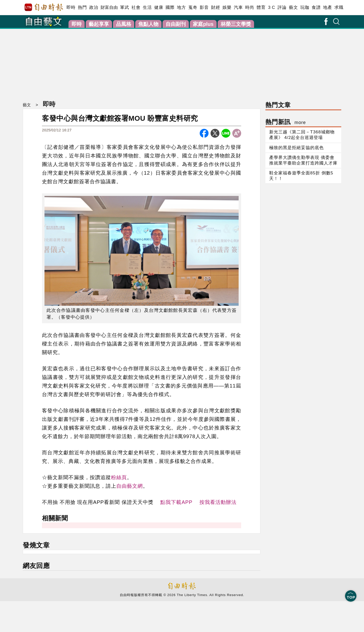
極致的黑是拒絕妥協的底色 (297, 148)
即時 (71, 7)
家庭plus (203, 24)
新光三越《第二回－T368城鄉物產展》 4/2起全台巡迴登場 (302, 135)
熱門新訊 (286, 122)
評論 (282, 7)
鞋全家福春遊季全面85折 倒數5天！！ (301, 176)
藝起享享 (99, 24)
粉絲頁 (119, 477)
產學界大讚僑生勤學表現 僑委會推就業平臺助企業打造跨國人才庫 (303, 160)
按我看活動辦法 (218, 502)
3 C (271, 7)
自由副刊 (176, 24)
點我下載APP (176, 502)
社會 (136, 7)
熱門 (82, 7)
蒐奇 (193, 7)
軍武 (124, 7)
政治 (94, 7)
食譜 (316, 7)
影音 (204, 7)
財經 (215, 7)
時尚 (250, 7)
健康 (159, 7)
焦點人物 (148, 24)
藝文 (293, 7)
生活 (147, 7)
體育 (261, 7)
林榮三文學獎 (236, 24)
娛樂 (227, 7)
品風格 (124, 24)
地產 (327, 7)
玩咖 (305, 7)
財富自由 (109, 7)
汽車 (238, 7)
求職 (339, 7)
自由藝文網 (130, 486)
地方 (181, 7)
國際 (170, 7)
